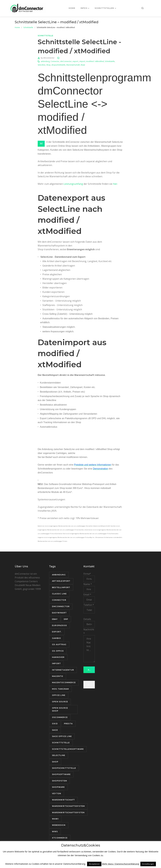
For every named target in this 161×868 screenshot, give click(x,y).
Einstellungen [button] (148, 864)
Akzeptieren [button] (94, 864)
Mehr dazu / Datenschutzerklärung (121, 864)
